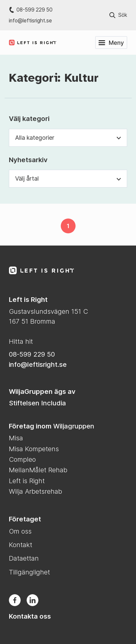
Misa (16, 438)
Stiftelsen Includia (37, 403)
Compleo (22, 459)
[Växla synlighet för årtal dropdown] (119, 178)
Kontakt (21, 545)
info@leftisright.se (30, 21)
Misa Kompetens (34, 449)
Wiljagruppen (74, 426)
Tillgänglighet (29, 572)
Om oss (20, 531)
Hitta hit (21, 341)
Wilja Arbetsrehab (35, 491)
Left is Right (27, 481)
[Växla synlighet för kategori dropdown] (119, 138)
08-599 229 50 (31, 10)
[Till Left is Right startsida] (33, 270)
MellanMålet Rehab (38, 470)
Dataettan (24, 558)
